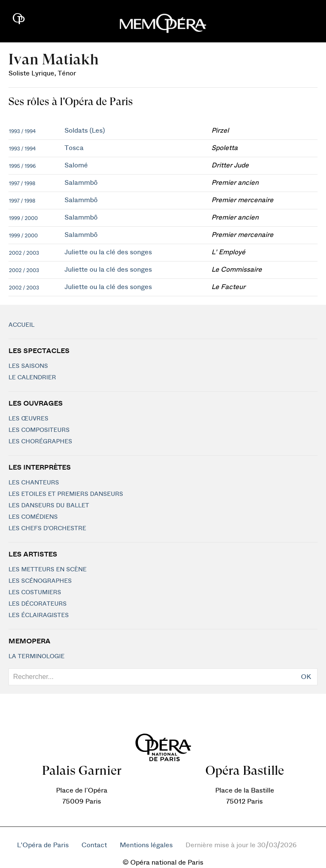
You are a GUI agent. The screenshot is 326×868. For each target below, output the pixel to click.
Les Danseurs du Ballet (49, 506)
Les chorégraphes (40, 442)
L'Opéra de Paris (43, 845)
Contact (94, 845)
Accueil (21, 325)
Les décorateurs (38, 604)
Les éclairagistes (39, 615)
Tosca (74, 148)
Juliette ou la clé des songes (108, 252)
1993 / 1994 (22, 131)
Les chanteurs (34, 483)
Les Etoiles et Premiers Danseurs (66, 494)
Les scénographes (40, 581)
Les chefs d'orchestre (47, 529)
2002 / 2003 (24, 253)
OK (306, 677)
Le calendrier (32, 378)
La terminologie (37, 657)
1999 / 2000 (23, 218)
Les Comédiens (33, 517)
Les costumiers (35, 593)
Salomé (76, 165)
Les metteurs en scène (48, 570)
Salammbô (81, 183)
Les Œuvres (28, 419)
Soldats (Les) (85, 131)
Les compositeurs (39, 430)
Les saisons (28, 366)
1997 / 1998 (22, 184)
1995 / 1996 (22, 166)
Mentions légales (146, 845)
